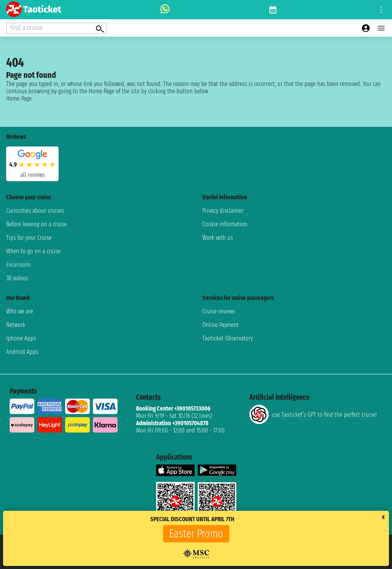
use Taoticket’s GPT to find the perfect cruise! (313, 414)
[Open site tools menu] (381, 10)
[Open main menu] (381, 28)
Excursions (19, 265)
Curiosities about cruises (35, 211)
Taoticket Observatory (228, 338)
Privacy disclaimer (223, 211)
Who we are (20, 311)
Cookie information (225, 224)
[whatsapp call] (165, 10)
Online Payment (220, 325)
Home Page (19, 98)
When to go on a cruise (33, 251)
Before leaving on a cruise (36, 224)
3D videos (17, 278)
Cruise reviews (219, 311)
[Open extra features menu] (56, 28)
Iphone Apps (21, 338)
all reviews (33, 175)
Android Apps (22, 352)
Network (16, 325)
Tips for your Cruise (29, 238)
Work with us (218, 238)
